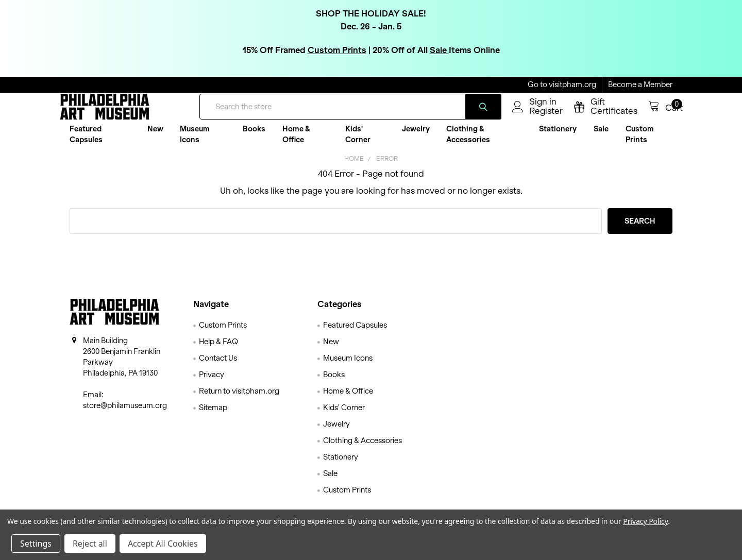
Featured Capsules (86, 142)
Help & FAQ (218, 349)
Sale (439, 50)
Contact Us (218, 366)
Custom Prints (337, 50)
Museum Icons (195, 142)
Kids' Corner (358, 142)
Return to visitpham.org (239, 399)
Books (254, 136)
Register (536, 116)
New (155, 136)
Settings (36, 544)
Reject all (90, 544)
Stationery (558, 136)
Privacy (212, 382)
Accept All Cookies (163, 544)
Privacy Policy (645, 521)
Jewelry (416, 136)
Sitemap (213, 415)
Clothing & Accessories (468, 142)
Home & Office (296, 142)
